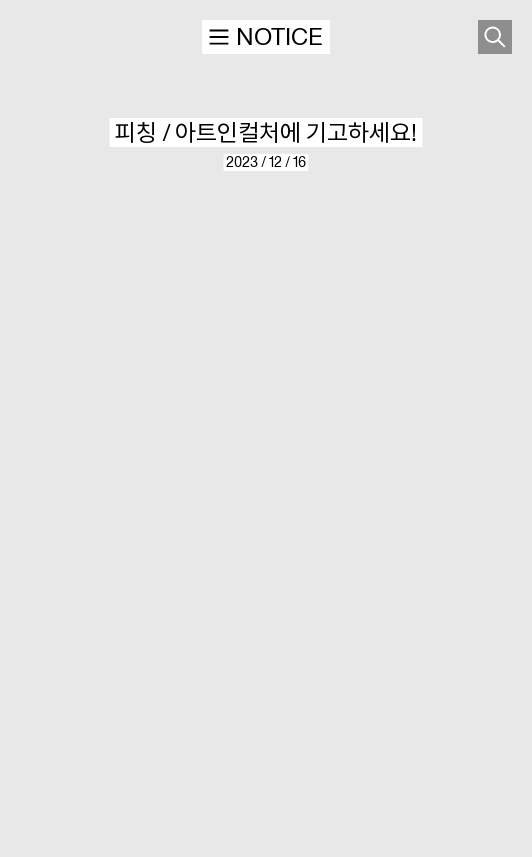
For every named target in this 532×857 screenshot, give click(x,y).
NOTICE (265, 36)
